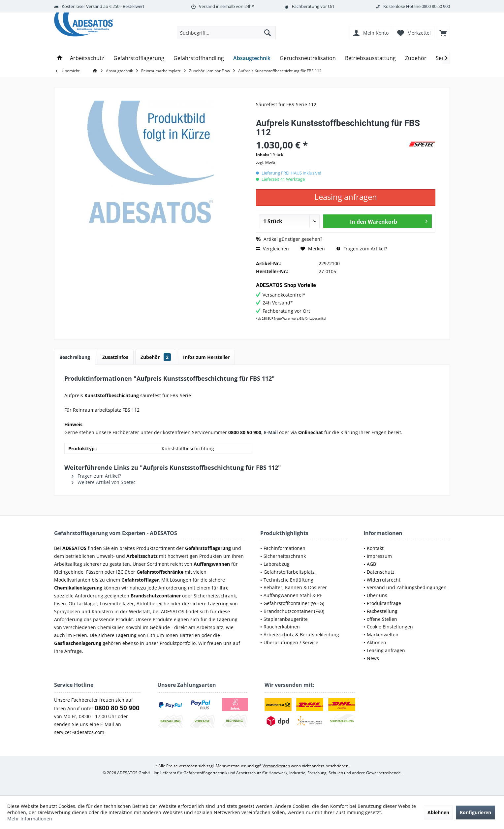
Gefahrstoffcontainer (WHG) (294, 603)
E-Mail (271, 432)
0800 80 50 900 (436, 6)
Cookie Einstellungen (390, 627)
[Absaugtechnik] (252, 58)
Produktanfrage (384, 603)
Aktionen (377, 642)
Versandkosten (276, 766)
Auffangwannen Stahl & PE (293, 595)
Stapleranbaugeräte (286, 619)
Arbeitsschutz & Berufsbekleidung (301, 635)
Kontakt (375, 548)
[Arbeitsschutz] (87, 58)
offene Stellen (382, 619)
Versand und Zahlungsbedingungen (407, 587)
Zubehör (156, 357)
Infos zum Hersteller (206, 357)
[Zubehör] (416, 58)
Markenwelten (383, 635)
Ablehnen (438, 812)
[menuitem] (443, 33)
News (373, 658)
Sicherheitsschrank (285, 556)
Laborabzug (277, 564)
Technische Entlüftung (288, 580)
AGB (371, 564)
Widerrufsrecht (384, 580)
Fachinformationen (284, 548)
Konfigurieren (475, 812)
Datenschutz (381, 572)
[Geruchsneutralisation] (308, 58)
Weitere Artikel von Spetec (104, 482)
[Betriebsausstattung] (370, 58)
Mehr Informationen (30, 819)
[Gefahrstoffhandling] (199, 58)
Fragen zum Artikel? (362, 249)
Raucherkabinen (282, 627)
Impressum (379, 556)
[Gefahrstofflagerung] (139, 58)
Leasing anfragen (386, 650)
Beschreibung (75, 357)
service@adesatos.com (79, 732)
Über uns (377, 595)
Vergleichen (272, 249)
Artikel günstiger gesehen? (289, 239)
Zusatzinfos (115, 357)
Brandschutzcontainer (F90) (294, 611)
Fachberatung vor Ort (313, 6)
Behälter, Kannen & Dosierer (295, 587)
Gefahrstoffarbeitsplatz (289, 572)
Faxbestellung (382, 611)
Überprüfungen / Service (291, 642)
